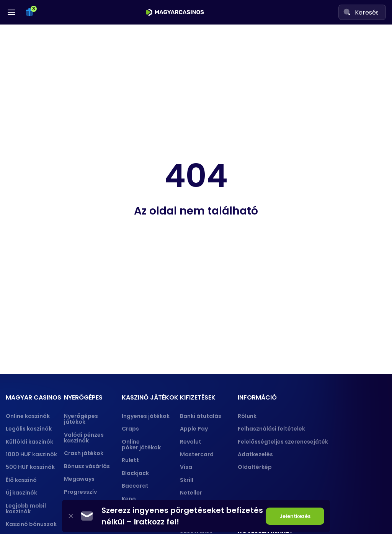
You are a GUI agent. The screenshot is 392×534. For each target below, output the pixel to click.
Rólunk (247, 416)
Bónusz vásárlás (87, 466)
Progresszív (80, 492)
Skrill (187, 480)
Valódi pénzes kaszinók (84, 438)
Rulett (130, 460)
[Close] (71, 516)
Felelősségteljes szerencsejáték (283, 442)
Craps (130, 429)
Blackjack (135, 473)
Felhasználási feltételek (271, 429)
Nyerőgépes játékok (81, 419)
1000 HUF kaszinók (31, 454)
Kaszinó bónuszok (31, 524)
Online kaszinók (28, 416)
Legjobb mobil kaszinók (26, 509)
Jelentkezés (295, 516)
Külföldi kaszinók (29, 442)
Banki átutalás (201, 416)
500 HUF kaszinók (30, 467)
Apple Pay (194, 429)
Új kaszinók (21, 493)
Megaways (79, 479)
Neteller (191, 493)
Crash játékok (84, 453)
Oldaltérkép (255, 467)
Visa (186, 467)
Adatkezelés (255, 454)
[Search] (347, 12)
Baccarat (135, 486)
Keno (129, 499)
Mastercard (197, 454)
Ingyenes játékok (146, 416)
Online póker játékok (141, 445)
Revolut (191, 442)
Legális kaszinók (29, 429)
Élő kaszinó (21, 480)
